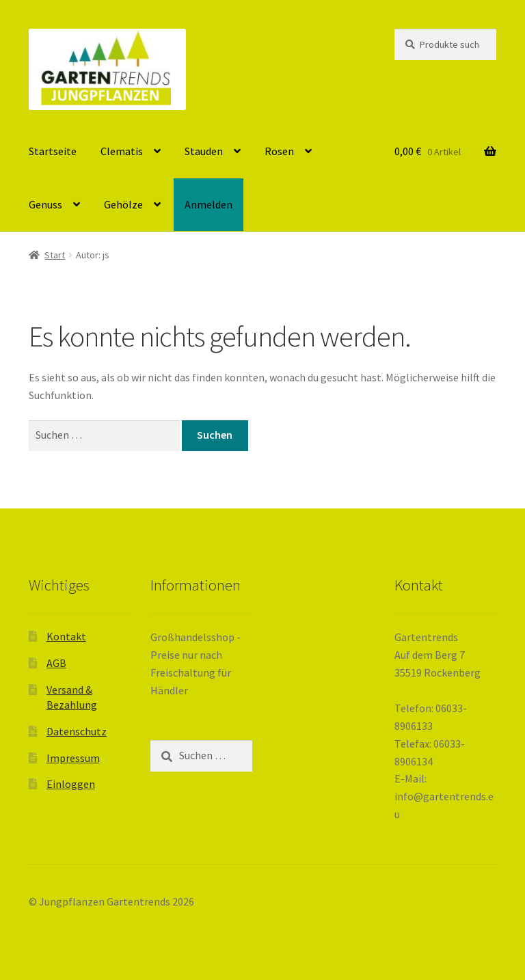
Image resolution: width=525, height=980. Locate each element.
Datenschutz (77, 731)
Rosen (279, 151)
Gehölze (123, 204)
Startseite (53, 151)
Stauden (204, 151)
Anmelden (208, 204)
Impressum (73, 758)
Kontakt (66, 636)
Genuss (45, 204)
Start (55, 255)
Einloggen (71, 784)
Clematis (122, 151)
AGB (56, 663)
